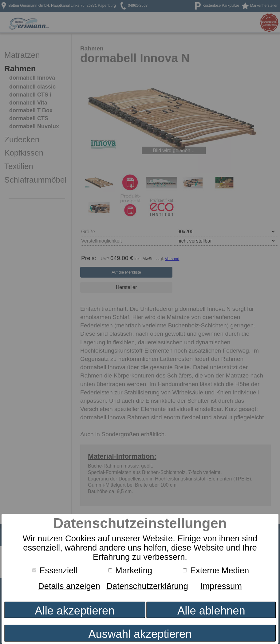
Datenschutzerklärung (147, 586)
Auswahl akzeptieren (140, 634)
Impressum (221, 586)
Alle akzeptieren (75, 611)
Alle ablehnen (211, 611)
